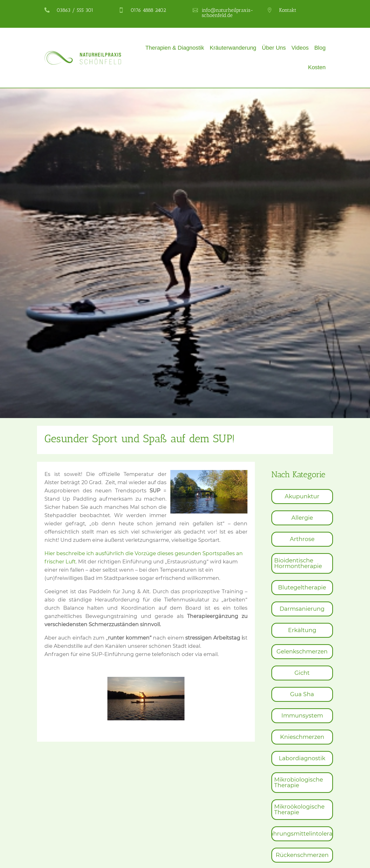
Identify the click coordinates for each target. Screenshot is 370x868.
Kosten (317, 67)
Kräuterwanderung (233, 48)
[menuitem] (302, 497)
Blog (320, 48)
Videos (300, 48)
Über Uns (274, 48)
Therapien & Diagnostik (175, 48)
